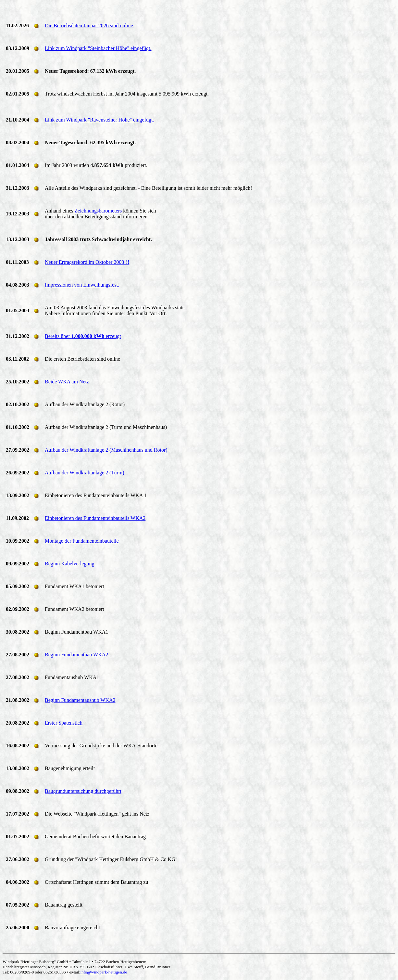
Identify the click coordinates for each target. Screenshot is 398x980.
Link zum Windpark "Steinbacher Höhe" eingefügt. (98, 48)
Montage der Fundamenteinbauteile (82, 541)
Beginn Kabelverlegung (69, 564)
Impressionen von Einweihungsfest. (82, 285)
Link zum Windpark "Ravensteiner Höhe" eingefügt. (99, 120)
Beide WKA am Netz (67, 382)
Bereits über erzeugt (83, 336)
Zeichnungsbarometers (98, 211)
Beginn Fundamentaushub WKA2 (80, 700)
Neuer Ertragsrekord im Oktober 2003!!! (87, 262)
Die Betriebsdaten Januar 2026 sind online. (90, 26)
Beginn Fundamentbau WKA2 (76, 655)
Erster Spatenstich (64, 723)
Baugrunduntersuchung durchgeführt (83, 791)
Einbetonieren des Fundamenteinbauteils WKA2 (95, 518)
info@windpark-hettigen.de (104, 972)
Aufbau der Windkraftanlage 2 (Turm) (85, 473)
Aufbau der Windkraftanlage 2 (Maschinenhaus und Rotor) (106, 450)
